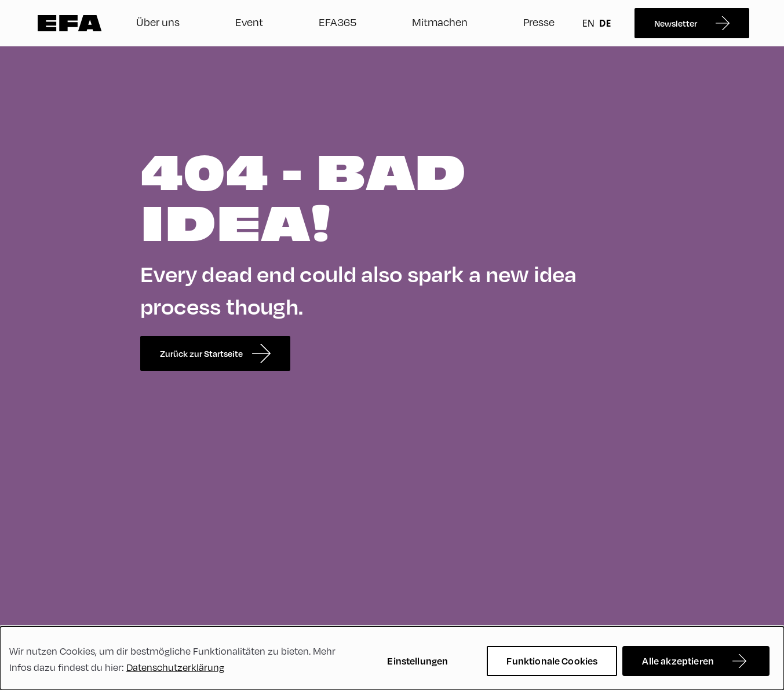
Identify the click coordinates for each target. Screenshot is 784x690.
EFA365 (338, 22)
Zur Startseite (70, 23)
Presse (539, 22)
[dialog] (392, 658)
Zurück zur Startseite (215, 353)
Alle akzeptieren (678, 661)
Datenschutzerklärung (175, 667)
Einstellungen (417, 661)
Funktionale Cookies (552, 661)
